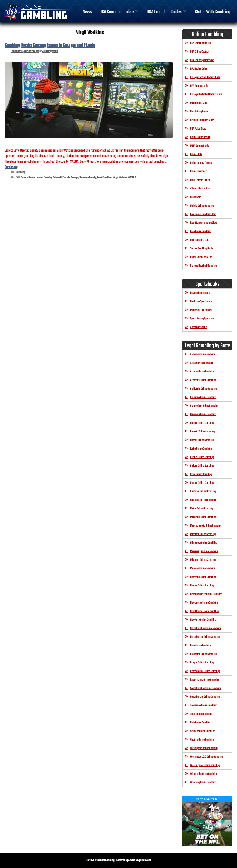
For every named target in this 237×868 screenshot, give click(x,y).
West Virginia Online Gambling (205, 765)
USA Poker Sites (198, 129)
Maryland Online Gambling (203, 517)
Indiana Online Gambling (202, 466)
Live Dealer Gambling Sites (203, 214)
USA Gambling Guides (167, 12)
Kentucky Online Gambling (203, 491)
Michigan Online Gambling (203, 534)
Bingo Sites (196, 197)
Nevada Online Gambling (202, 586)
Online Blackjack (198, 172)
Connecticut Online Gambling (204, 406)
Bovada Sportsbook (200, 293)
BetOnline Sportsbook (201, 302)
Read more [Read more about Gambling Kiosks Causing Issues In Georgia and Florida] (11, 167)
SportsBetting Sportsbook (203, 319)
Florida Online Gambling (202, 423)
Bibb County (22, 178)
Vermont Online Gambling (203, 731)
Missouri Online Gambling (203, 560)
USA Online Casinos (200, 52)
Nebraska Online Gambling (203, 577)
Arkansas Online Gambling (203, 380)
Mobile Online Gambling (202, 206)
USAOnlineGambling (105, 860)
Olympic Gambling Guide (202, 120)
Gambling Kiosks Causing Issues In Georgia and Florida (50, 45)
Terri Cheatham (104, 178)
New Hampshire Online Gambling (206, 594)
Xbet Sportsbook (198, 327)
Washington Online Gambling (204, 748)
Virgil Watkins (120, 178)
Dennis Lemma (36, 178)
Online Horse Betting (200, 137)
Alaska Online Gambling (202, 363)
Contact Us (121, 860)
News (87, 12)
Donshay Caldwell (53, 178)
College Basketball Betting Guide (206, 95)
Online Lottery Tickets (201, 163)
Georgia (75, 178)
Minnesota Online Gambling (204, 543)
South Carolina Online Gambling (206, 688)
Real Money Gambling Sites (204, 223)
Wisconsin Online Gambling (204, 774)
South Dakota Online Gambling (205, 697)
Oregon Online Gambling (202, 663)
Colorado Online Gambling (203, 397)
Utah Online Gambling (201, 723)
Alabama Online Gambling (203, 355)
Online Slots (196, 154)
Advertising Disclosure (140, 860)
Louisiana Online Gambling (203, 500)
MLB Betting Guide (199, 103)
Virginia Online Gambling (202, 740)
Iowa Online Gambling (201, 474)
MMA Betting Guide (200, 146)
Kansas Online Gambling (202, 483)
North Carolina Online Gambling (206, 628)
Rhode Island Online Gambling (205, 680)
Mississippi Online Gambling (204, 551)
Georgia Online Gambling (202, 432)
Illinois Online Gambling (202, 457)
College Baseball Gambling (203, 266)
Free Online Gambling (201, 231)
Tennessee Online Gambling (204, 705)
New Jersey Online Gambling (204, 603)
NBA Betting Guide (199, 86)
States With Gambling (213, 12)
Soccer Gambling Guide (202, 249)
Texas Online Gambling (201, 714)
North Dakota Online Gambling (205, 637)
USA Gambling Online (119, 12)
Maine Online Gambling (201, 509)
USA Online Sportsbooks (202, 60)
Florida (66, 178)
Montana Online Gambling (203, 569)
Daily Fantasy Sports (200, 180)
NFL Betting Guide (199, 69)
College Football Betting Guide (205, 77)
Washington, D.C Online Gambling (206, 757)
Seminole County (88, 178)
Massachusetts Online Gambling (206, 526)
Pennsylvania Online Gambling (205, 671)
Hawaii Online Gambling (202, 440)
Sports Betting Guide (200, 240)
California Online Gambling (203, 389)
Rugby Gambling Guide (201, 257)
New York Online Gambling (203, 620)
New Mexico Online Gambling (205, 611)
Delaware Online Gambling (203, 414)
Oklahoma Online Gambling (203, 654)
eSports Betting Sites (200, 189)
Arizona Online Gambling (202, 372)
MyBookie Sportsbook (201, 310)
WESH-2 (132, 178)
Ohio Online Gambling (201, 646)
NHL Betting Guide (199, 112)
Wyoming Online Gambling (203, 783)
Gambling (20, 172)
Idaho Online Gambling (201, 449)
